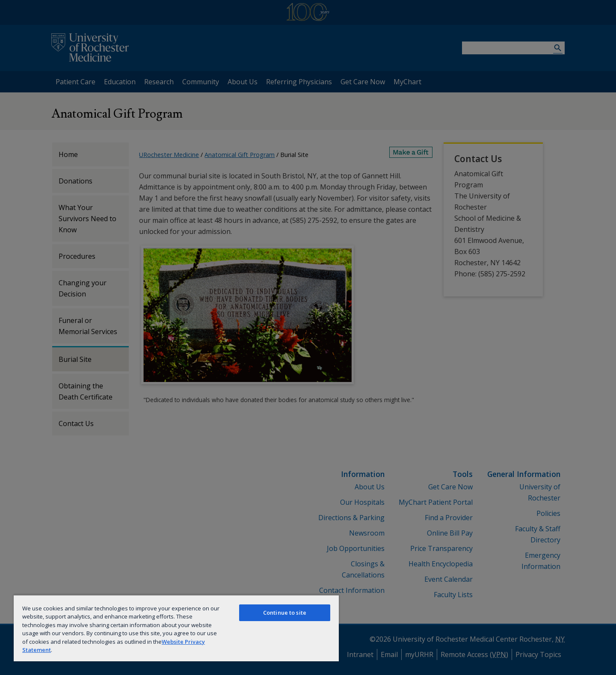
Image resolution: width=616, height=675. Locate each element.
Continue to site (285, 613)
